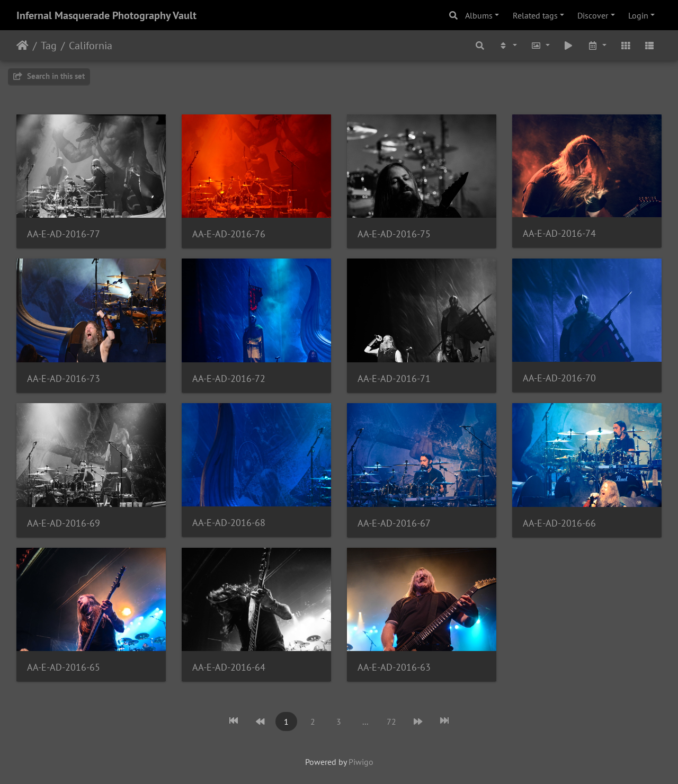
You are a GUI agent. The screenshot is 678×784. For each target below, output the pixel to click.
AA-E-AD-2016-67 (394, 523)
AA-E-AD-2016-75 (394, 234)
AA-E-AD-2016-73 (64, 378)
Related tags (535, 15)
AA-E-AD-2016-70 (559, 378)
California (91, 46)
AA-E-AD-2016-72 (229, 378)
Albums (479, 15)
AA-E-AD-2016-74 (559, 233)
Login (638, 15)
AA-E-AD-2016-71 (394, 378)
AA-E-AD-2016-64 (229, 667)
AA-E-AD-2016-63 (394, 667)
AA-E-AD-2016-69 (64, 523)
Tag (49, 46)
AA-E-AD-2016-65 (64, 667)
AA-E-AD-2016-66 (559, 523)
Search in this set (49, 76)
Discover (593, 15)
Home (23, 46)
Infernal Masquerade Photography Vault (106, 15)
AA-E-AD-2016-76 (229, 234)
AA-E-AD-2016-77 (64, 234)
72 (391, 721)
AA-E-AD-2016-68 (229, 523)
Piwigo (361, 762)
